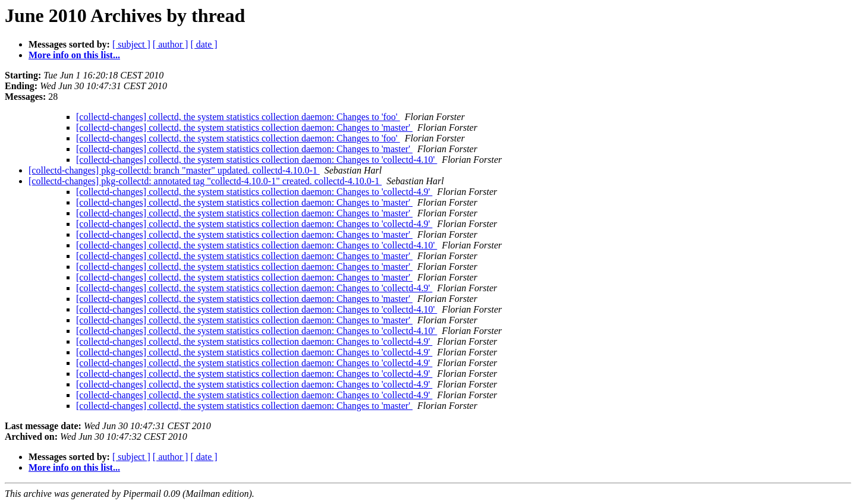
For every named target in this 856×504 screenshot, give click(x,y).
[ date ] (204, 44)
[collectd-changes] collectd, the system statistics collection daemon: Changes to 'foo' (238, 117)
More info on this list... (74, 55)
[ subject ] (131, 44)
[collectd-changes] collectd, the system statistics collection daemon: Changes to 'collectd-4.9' (254, 192)
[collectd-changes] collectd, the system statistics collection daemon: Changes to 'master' (244, 127)
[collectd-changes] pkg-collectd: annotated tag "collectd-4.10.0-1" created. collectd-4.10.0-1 (205, 181)
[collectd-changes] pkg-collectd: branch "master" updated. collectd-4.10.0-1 (174, 170)
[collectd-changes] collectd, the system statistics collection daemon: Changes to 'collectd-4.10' (257, 160)
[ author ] (171, 44)
